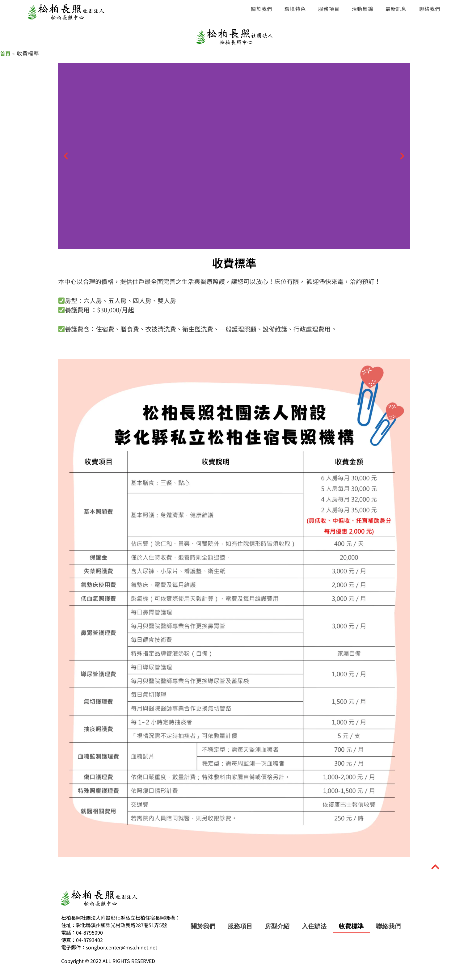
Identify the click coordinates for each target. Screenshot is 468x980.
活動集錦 (363, 9)
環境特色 (295, 9)
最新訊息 (396, 9)
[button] (66, 156)
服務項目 (329, 9)
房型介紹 (277, 926)
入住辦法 (314, 926)
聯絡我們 (430, 9)
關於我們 (261, 9)
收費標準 (351, 926)
